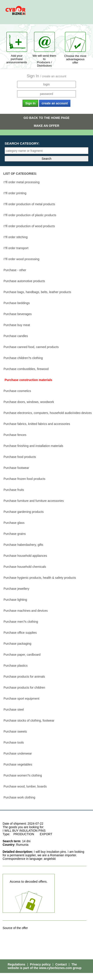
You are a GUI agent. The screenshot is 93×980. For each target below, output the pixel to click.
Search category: (22, 143)
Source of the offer (15, 928)
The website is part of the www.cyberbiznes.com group (45, 966)
